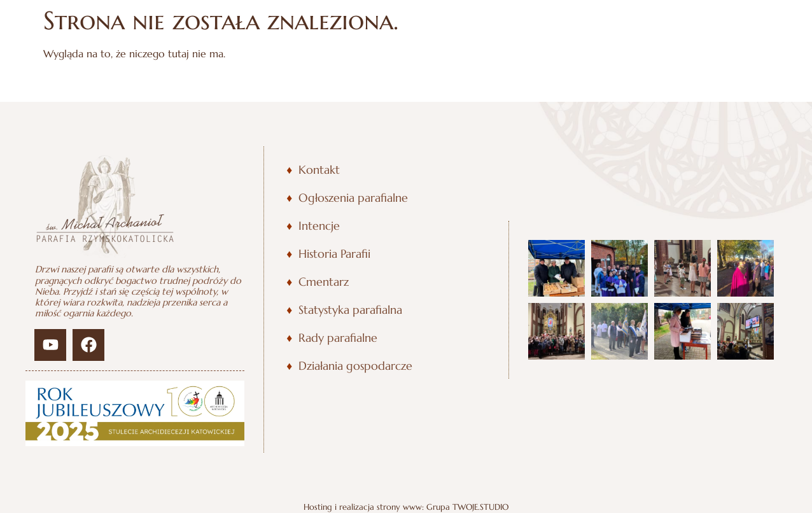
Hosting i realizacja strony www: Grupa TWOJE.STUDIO (406, 507)
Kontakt (319, 170)
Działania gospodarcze (355, 366)
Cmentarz (324, 282)
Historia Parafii (334, 254)
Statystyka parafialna (350, 310)
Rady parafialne (338, 338)
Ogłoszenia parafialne (353, 198)
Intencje (319, 226)
